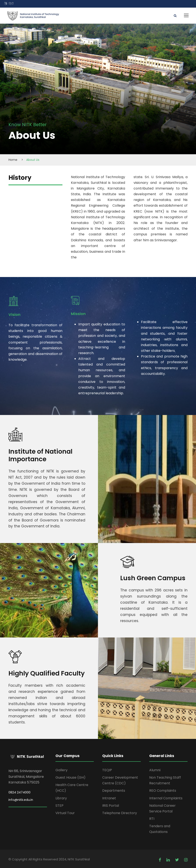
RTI (152, 819)
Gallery (61, 770)
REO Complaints (163, 791)
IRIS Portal (111, 806)
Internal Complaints (166, 798)
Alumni (155, 770)
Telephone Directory (120, 813)
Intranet (109, 798)
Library (61, 798)
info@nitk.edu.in (21, 800)
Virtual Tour (65, 813)
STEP (59, 806)
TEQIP (107, 770)
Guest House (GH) (70, 777)
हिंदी (11, 4)
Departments (114, 791)
